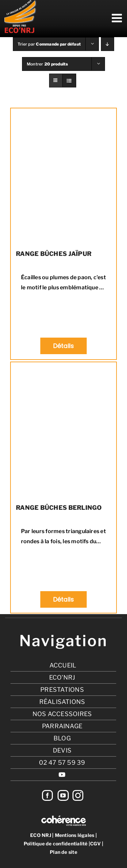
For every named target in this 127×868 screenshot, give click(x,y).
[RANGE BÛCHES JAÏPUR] (63, 176)
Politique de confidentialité (56, 844)
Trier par (49, 44)
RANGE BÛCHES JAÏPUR (54, 254)
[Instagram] (78, 795)
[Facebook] (47, 795)
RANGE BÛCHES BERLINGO (59, 508)
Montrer (47, 64)
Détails (64, 346)
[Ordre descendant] (108, 44)
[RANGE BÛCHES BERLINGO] (63, 430)
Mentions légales (75, 835)
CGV (96, 844)
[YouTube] (63, 795)
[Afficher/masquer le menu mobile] (118, 18)
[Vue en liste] (69, 81)
